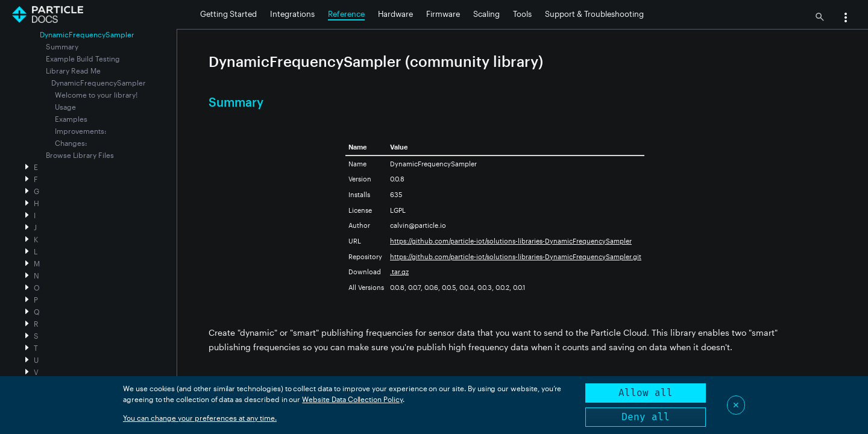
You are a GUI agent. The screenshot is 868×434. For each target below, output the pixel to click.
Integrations (292, 14)
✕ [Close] (736, 405)
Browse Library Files (80, 155)
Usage (65, 107)
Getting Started (228, 14)
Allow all (646, 393)
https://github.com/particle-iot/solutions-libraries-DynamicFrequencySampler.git (516, 256)
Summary (62, 46)
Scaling (486, 14)
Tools (522, 14)
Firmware (443, 14)
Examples (71, 119)
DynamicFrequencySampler (99, 83)
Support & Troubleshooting (594, 14)
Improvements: (81, 131)
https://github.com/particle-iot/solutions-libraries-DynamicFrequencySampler (511, 241)
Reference (346, 14)
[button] (846, 19)
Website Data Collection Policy (352, 399)
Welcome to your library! (96, 95)
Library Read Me (73, 71)
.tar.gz (399, 272)
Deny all (646, 417)
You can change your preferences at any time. (200, 418)
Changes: (71, 143)
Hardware (395, 14)
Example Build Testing (83, 58)
